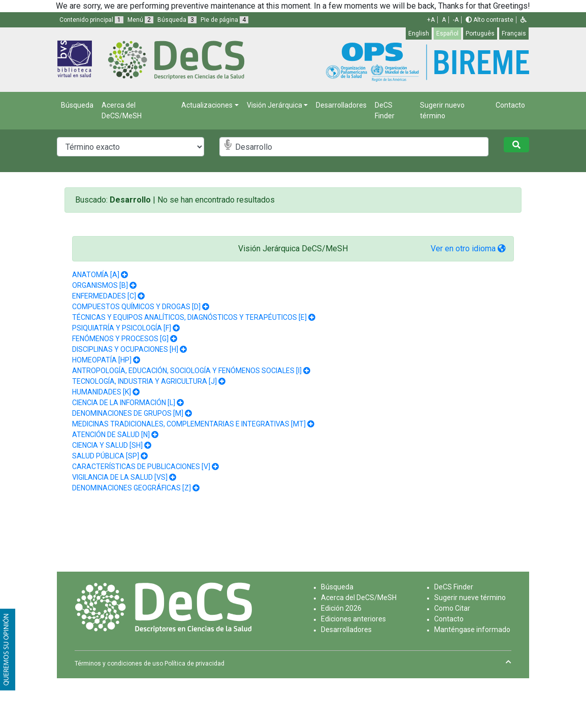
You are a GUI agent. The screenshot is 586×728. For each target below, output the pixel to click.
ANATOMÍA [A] (96, 275)
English (419, 34)
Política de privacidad (194, 664)
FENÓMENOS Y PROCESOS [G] (120, 339)
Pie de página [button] (224, 20)
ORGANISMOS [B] (100, 285)
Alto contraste (490, 20)
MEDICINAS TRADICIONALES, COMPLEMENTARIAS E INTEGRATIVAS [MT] (189, 424)
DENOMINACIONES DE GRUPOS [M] (128, 413)
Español (447, 34)
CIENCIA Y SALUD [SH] (107, 445)
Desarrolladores (341, 105)
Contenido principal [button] (91, 20)
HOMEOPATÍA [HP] (102, 360)
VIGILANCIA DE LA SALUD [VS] (120, 477)
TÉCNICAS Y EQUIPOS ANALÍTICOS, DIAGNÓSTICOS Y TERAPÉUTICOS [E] (189, 317)
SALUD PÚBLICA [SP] (106, 456)
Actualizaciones (207, 105)
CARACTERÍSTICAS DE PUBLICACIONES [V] (141, 467)
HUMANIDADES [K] (102, 392)
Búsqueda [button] (177, 20)
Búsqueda (77, 105)
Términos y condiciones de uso (119, 664)
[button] (524, 20)
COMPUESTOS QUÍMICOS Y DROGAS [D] (136, 307)
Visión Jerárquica (274, 105)
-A (456, 20)
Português (480, 34)
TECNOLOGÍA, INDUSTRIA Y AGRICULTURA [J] (144, 381)
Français (514, 34)
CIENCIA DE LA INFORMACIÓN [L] (124, 403)
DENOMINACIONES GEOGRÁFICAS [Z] (132, 488)
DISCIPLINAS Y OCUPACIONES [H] (125, 349)
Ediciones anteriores (353, 619)
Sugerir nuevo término (442, 110)
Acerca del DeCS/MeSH (122, 110)
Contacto (510, 105)
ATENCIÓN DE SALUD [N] (111, 435)
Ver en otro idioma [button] (468, 249)
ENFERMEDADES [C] (104, 296)
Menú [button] (140, 20)
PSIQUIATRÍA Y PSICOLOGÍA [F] (122, 328)
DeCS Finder (385, 110)
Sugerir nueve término (470, 598)
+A (431, 20)
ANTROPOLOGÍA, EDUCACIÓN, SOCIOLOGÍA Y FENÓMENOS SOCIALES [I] (187, 371)
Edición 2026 (341, 608)
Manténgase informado (472, 630)
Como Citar (452, 608)
